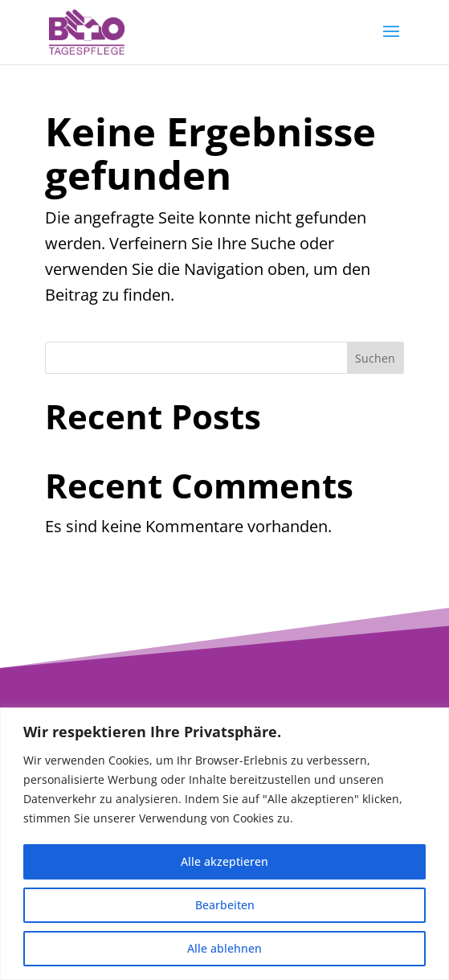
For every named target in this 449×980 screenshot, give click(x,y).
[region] (224, 844)
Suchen (375, 358)
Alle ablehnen (224, 948)
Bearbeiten (225, 905)
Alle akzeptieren (224, 861)
